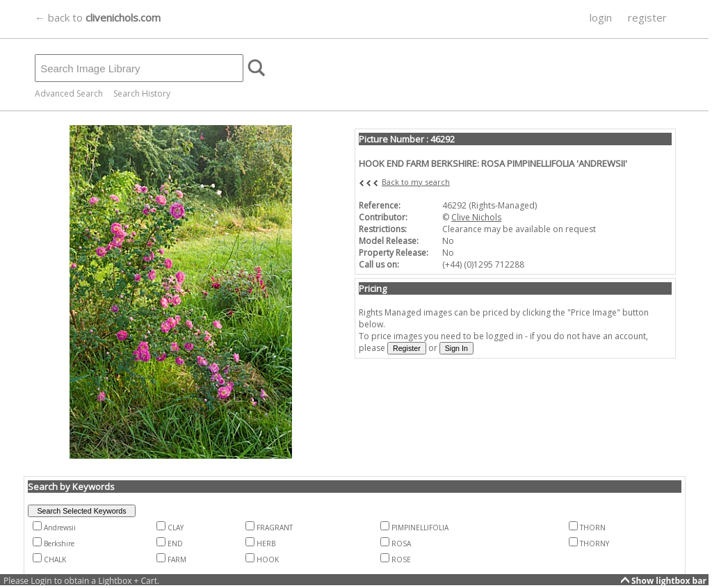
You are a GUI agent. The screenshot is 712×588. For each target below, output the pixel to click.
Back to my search (416, 182)
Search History (142, 93)
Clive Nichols (476, 217)
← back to (98, 17)
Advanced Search (69, 93)
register (647, 17)
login (601, 17)
